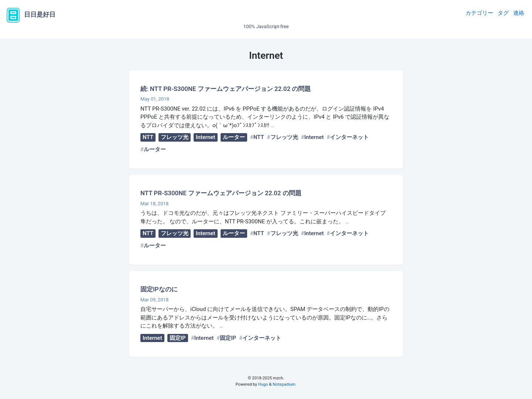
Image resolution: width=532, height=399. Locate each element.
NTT (148, 137)
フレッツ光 (175, 137)
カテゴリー (479, 13)
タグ (503, 13)
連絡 (519, 13)
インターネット (349, 137)
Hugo (263, 384)
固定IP (178, 338)
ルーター (234, 137)
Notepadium (284, 384)
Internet (206, 137)
